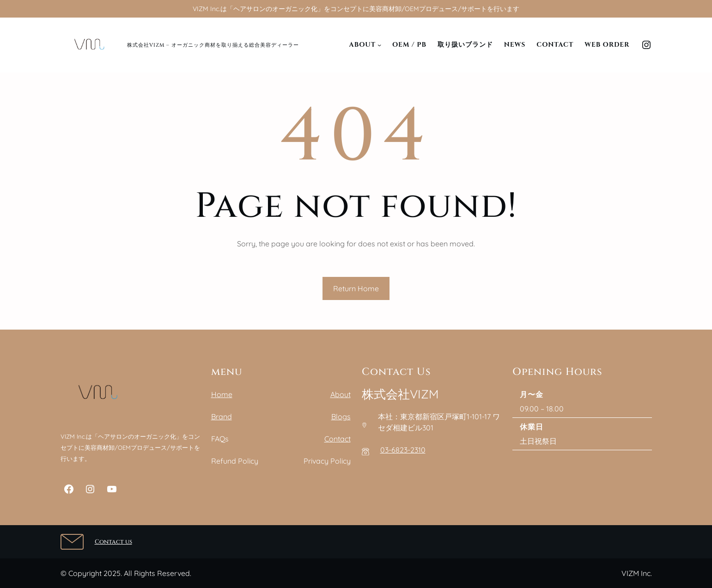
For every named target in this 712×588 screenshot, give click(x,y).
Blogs (341, 416)
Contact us (113, 542)
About (341, 394)
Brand (222, 416)
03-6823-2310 (403, 450)
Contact (338, 439)
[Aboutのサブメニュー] (379, 45)
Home (222, 394)
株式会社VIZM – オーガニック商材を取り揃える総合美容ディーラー (213, 45)
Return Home (356, 288)
